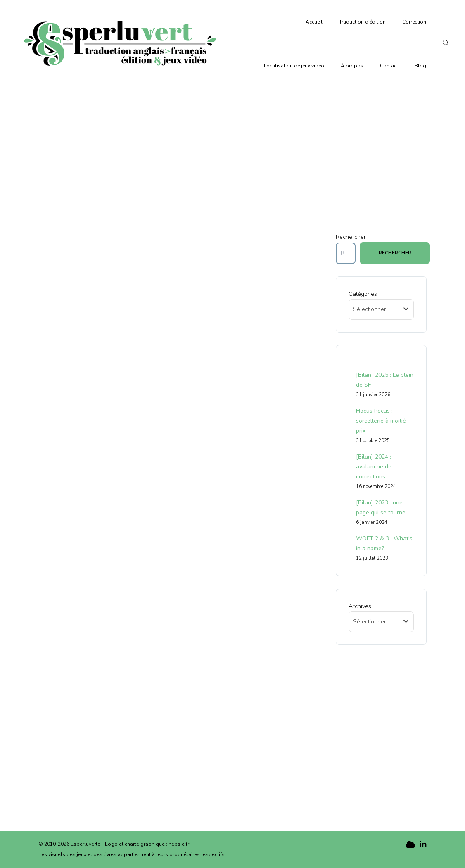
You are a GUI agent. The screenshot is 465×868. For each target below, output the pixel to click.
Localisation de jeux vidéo (294, 66)
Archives (360, 606)
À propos (352, 66)
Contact (389, 66)
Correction (414, 22)
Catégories (363, 294)
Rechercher (351, 237)
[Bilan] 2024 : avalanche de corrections (374, 467)
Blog (420, 66)
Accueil (314, 22)
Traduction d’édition (362, 22)
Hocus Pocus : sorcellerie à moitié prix (381, 421)
